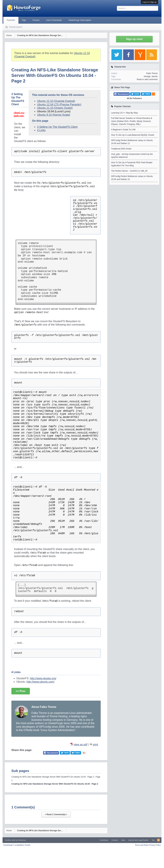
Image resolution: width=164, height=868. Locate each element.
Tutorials (11, 20)
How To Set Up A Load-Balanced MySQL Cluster (133, 135)
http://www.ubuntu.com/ (40, 682)
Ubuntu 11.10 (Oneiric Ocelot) (55, 108)
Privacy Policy (155, 845)
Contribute (104, 840)
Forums (36, 20)
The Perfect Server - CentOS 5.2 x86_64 (129, 171)
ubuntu (155, 76)
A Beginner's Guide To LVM (123, 130)
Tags (24, 20)
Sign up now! (134, 39)
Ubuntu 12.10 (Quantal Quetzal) (56, 101)
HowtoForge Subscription (80, 20)
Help (123, 840)
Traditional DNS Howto (121, 149)
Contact (115, 840)
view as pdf (81, 745)
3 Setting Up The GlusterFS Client (57, 127)
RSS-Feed (158, 840)
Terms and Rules (142, 845)
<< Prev (21, 691)
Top (153, 840)
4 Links (41, 130)
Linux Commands (54, 20)
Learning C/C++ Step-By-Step (124, 113)
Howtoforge (17, 845)
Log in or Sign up (150, 2)
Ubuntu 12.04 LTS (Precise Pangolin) (59, 105)
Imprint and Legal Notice (138, 840)
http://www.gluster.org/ (43, 678)
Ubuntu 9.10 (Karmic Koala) (54, 115)
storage (147, 76)
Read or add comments (147, 79)
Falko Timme (152, 73)
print (95, 745)
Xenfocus (22, 840)
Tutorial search (15, 27)
